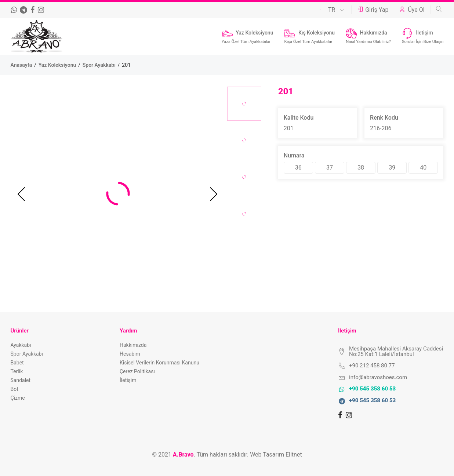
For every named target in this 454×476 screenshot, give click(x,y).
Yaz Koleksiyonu (58, 65)
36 (298, 168)
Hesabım (130, 354)
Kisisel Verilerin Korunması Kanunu (159, 363)
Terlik (17, 371)
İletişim (128, 380)
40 (423, 168)
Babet (17, 363)
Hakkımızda (133, 345)
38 (361, 168)
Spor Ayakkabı (100, 65)
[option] (244, 104)
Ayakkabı (21, 345)
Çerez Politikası (137, 371)
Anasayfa (22, 65)
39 (392, 168)
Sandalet (21, 380)
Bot (14, 389)
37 (330, 168)
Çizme (18, 398)
